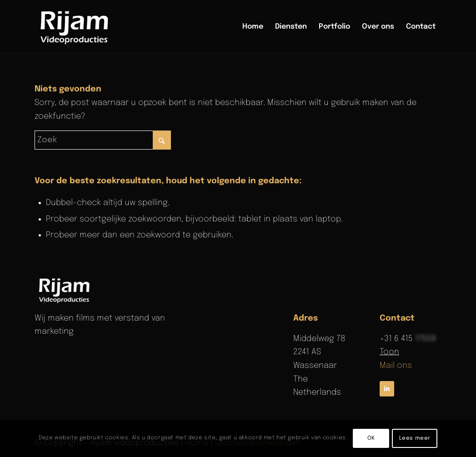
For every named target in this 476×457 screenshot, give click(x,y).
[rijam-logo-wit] (65, 290)
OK (371, 438)
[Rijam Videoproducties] (76, 27)
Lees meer (415, 438)
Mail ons (396, 366)
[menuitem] (253, 27)
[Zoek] (103, 140)
